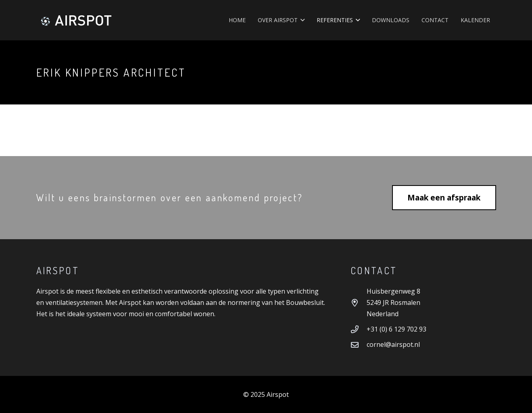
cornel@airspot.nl (393, 344)
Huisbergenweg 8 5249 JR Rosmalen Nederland (393, 302)
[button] (301, 20)
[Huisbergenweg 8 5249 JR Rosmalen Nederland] (359, 303)
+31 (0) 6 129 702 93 (396, 329)
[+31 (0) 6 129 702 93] (359, 329)
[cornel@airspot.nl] (359, 345)
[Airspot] (76, 20)
